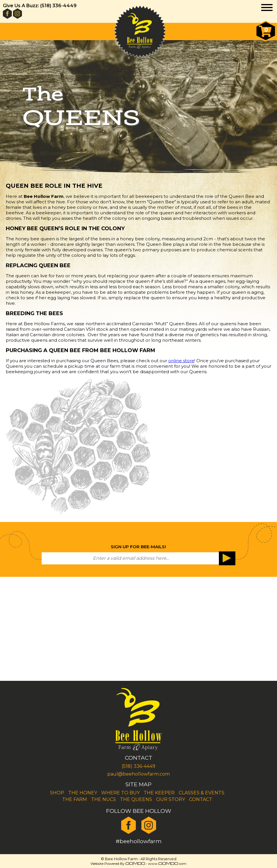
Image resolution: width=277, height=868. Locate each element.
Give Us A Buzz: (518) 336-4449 (40, 6)
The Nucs (104, 799)
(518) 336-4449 (138, 766)
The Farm (75, 799)
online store (181, 361)
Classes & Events (202, 793)
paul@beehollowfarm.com (138, 774)
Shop (57, 793)
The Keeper (159, 793)
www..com (167, 864)
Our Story (171, 799)
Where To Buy (120, 793)
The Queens (136, 799)
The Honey (83, 793)
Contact (201, 799)
